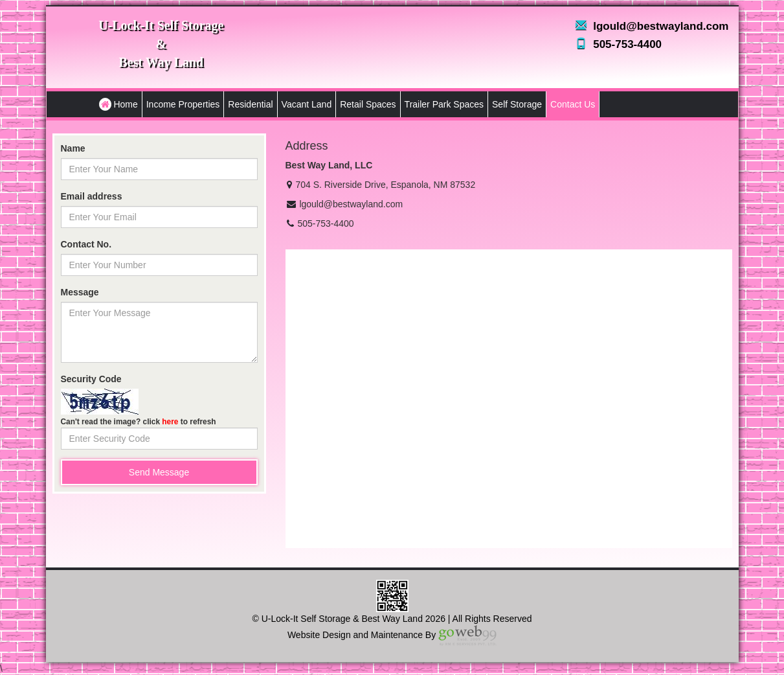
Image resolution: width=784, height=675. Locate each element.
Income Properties (183, 104)
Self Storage (517, 104)
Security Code (91, 379)
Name (73, 148)
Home (118, 104)
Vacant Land (307, 104)
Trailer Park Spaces (444, 104)
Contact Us (573, 104)
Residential (250, 104)
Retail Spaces (368, 104)
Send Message (159, 472)
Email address (92, 196)
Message (80, 292)
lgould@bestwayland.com (661, 26)
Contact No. (86, 244)
